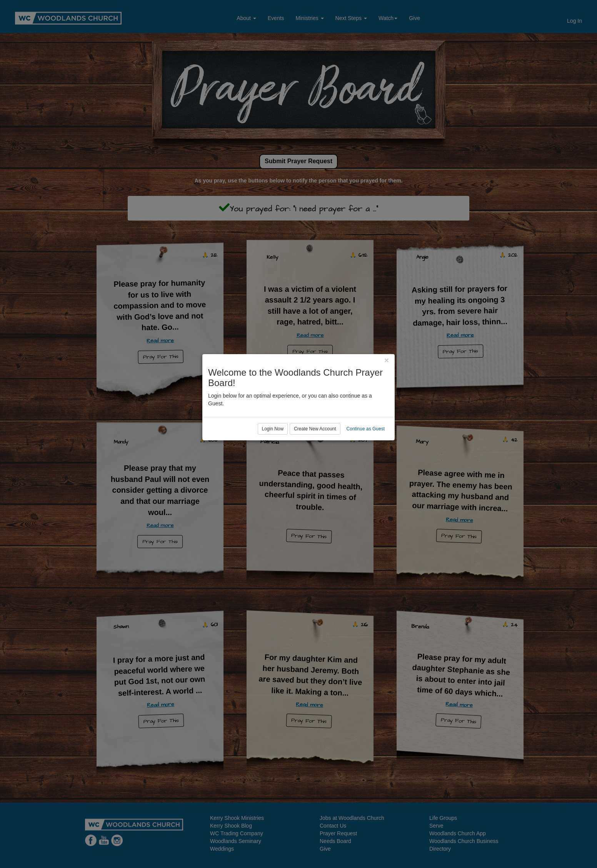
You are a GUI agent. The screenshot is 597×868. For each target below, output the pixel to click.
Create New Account (315, 465)
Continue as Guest (366, 465)
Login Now (273, 465)
